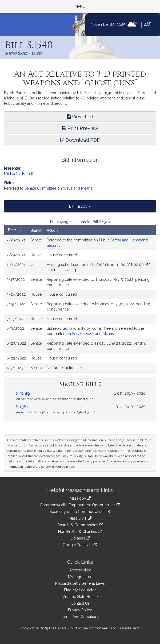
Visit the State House (80, 597)
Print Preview (80, 128)
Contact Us (80, 603)
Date (16, 230)
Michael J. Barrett (19, 174)
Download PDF (80, 140)
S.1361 (22, 407)
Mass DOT (80, 518)
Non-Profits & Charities (80, 532)
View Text (80, 117)
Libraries (80, 538)
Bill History (80, 206)
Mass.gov (80, 498)
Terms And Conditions (80, 617)
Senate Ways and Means (93, 334)
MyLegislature (80, 577)
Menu (82, 6)
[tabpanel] (80, 296)
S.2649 (23, 393)
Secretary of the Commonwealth (80, 512)
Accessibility (80, 570)
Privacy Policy (80, 610)
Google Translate (80, 545)
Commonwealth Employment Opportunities (80, 505)
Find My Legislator (80, 590)
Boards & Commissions (80, 525)
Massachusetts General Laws (80, 583)
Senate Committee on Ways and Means (58, 188)
